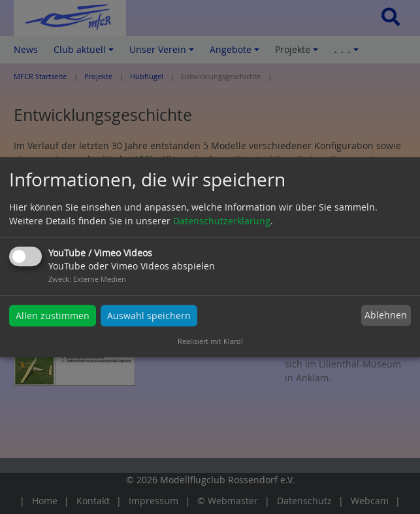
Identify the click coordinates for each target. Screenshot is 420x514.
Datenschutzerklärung (222, 221)
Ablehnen (386, 316)
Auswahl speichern (149, 316)
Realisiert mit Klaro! (210, 341)
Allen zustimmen (53, 316)
